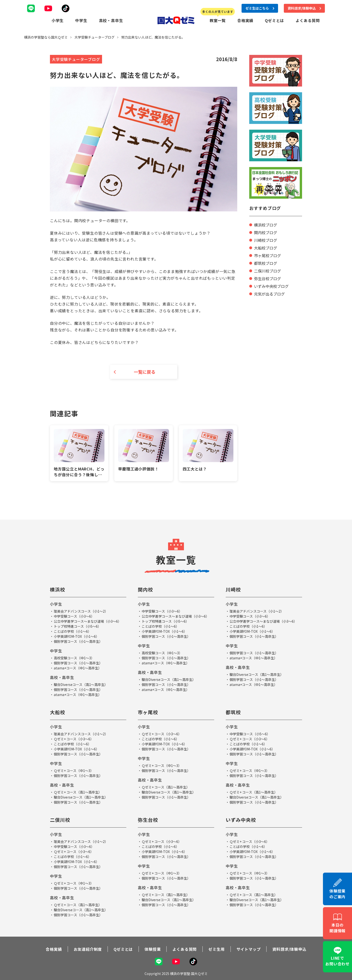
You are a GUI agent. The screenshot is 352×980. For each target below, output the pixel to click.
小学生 (58, 20)
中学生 (81, 20)
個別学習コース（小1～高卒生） (78, 641)
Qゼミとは (274, 20)
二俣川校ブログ (267, 271)
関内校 (145, 589)
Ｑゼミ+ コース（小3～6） (74, 739)
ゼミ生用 (216, 949)
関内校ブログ (266, 232)
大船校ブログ (266, 248)
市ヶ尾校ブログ (267, 255)
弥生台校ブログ (267, 278)
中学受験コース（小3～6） (74, 616)
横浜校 (58, 589)
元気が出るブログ (269, 294)
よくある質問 (308, 20)
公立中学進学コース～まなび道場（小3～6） (88, 621)
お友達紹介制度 (88, 949)
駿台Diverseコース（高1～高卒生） (81, 684)
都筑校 (233, 712)
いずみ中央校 (241, 820)
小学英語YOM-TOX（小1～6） (76, 636)
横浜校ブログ (266, 225)
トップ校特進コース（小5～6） (77, 626)
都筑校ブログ (266, 263)
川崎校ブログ (266, 240)
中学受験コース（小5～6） (250, 734)
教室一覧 (218, 20)
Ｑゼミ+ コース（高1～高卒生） (78, 792)
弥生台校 (148, 820)
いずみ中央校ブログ (271, 286)
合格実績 (245, 20)
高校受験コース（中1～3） (74, 658)
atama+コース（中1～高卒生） (78, 668)
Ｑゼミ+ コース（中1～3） (74, 771)
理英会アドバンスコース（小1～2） (81, 611)
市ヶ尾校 (148, 712)
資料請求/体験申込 (289, 949)
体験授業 (153, 949)
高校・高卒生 (111, 20)
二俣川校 (60, 820)
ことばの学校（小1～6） (73, 631)
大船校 (58, 712)
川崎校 (233, 589)
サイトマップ (249, 949)
